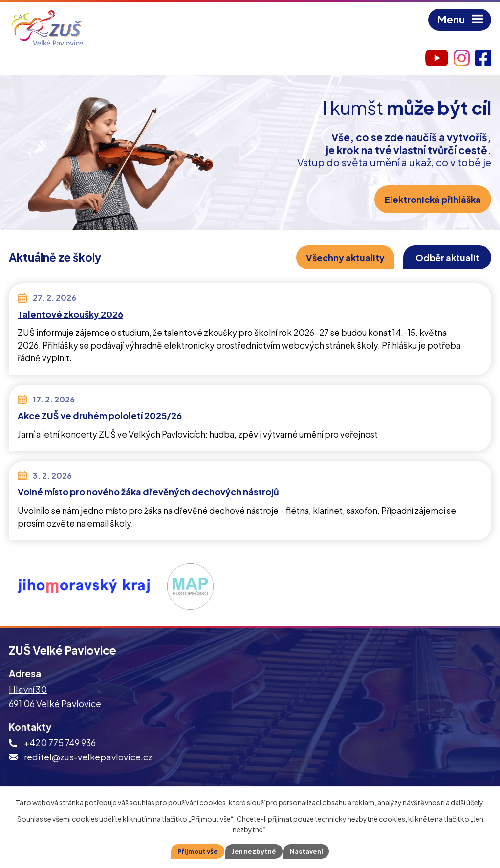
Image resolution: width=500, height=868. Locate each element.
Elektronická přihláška (431, 200)
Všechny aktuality (335, 258)
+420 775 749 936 (60, 745)
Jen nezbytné (254, 850)
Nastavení (310, 850)
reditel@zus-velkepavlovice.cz (88, 759)
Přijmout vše (194, 850)
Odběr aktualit (444, 258)
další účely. (468, 801)
